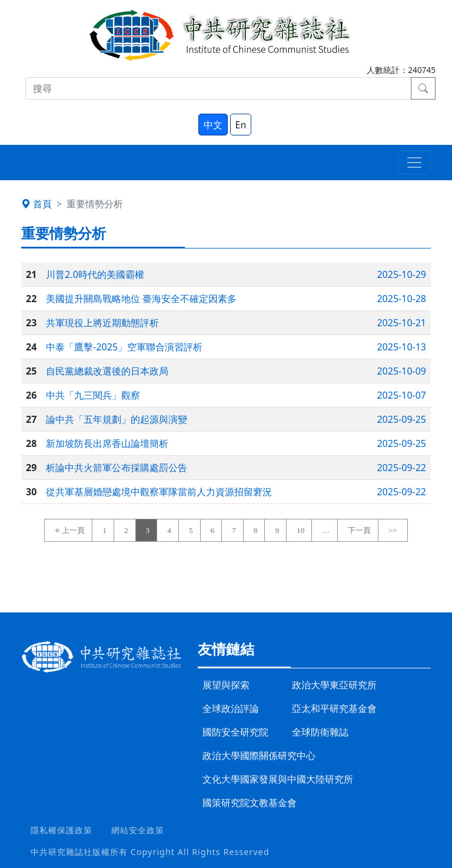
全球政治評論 (231, 708)
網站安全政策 (138, 830)
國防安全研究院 (235, 732)
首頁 (36, 204)
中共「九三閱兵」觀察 (93, 395)
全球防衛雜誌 (320, 732)
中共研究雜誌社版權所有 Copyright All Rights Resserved (150, 852)
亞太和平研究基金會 (334, 708)
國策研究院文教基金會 (250, 803)
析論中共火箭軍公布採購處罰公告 (117, 468)
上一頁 (73, 530)
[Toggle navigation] (414, 163)
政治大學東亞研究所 (334, 685)
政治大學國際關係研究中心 (259, 756)
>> (393, 530)
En (241, 125)
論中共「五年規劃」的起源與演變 (117, 419)
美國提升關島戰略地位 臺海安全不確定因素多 (141, 299)
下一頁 (359, 530)
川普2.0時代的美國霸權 (95, 274)
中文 (213, 125)
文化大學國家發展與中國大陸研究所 (278, 779)
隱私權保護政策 (62, 830)
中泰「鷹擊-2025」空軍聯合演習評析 (124, 347)
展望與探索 (226, 685)
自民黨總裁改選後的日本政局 (107, 371)
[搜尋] (218, 88)
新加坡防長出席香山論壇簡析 (107, 443)
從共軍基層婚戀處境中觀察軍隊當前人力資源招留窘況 (159, 492)
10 (300, 530)
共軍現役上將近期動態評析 (102, 323)
